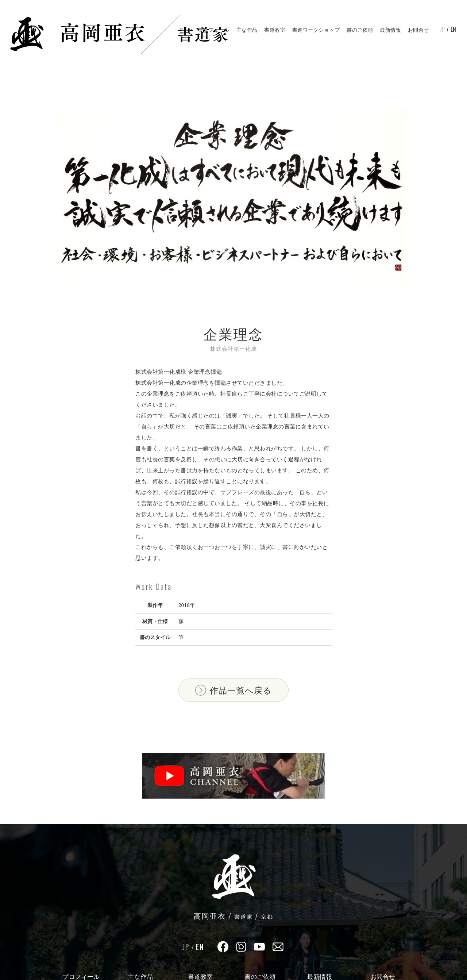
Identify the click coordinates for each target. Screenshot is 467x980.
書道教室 (275, 30)
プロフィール (214, 30)
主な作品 (247, 30)
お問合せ (418, 30)
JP (442, 29)
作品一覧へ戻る (241, 690)
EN (453, 29)
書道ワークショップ (316, 30)
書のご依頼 (360, 30)
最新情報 (390, 30)
